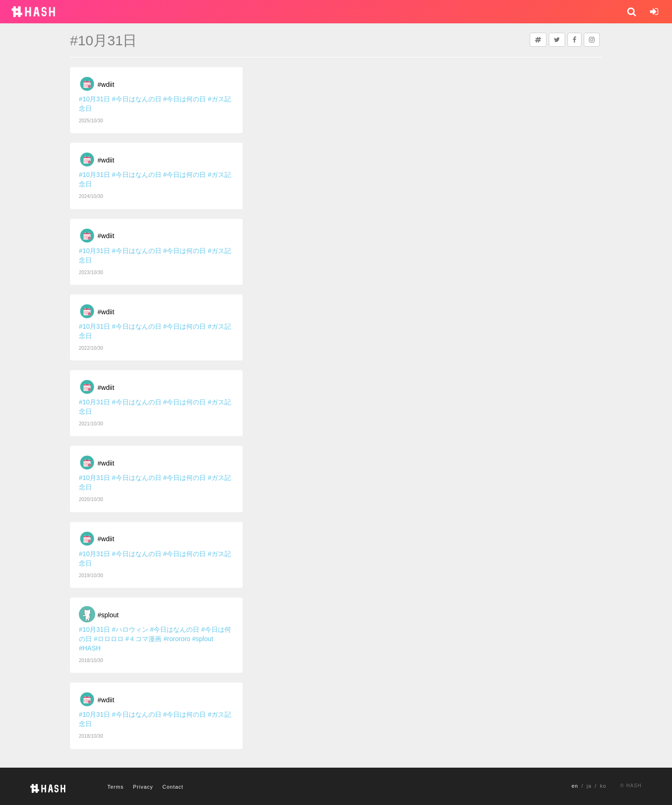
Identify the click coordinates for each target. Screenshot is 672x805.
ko (603, 786)
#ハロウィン (130, 629)
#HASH (90, 648)
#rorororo (177, 639)
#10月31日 (94, 99)
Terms (115, 787)
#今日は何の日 (185, 99)
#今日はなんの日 (137, 99)
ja (589, 786)
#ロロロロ (109, 639)
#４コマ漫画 (144, 639)
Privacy (143, 787)
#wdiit (106, 85)
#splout (108, 615)
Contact (173, 787)
